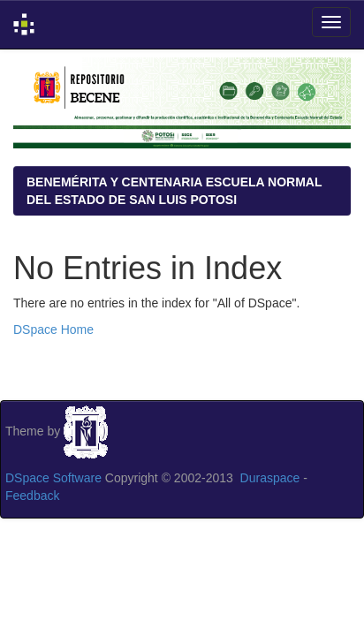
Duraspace (270, 478)
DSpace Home (53, 329)
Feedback (32, 496)
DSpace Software (53, 478)
